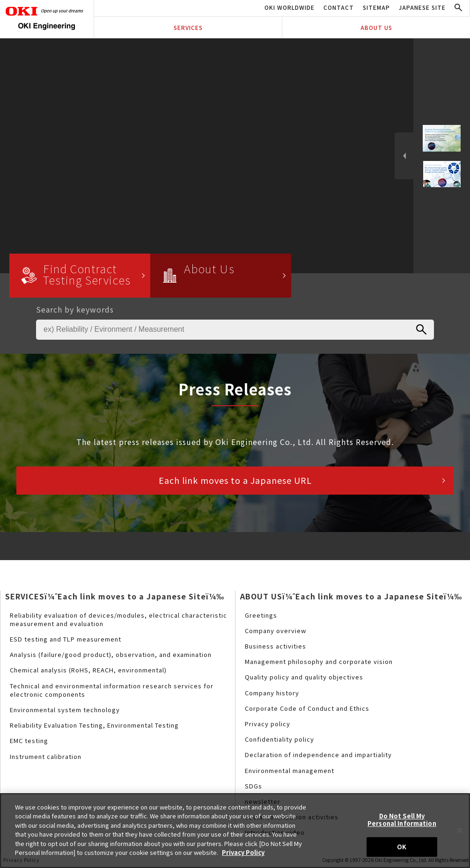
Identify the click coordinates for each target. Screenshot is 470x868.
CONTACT (339, 7)
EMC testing (29, 740)
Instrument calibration (46, 756)
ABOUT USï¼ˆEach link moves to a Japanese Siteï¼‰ (351, 596)
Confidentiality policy (279, 739)
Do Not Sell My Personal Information (402, 820)
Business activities (275, 646)
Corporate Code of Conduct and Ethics (307, 708)
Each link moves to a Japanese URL (235, 480)
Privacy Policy (243, 852)
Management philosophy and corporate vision (319, 661)
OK (402, 847)
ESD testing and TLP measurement (66, 639)
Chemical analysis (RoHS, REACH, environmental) (88, 670)
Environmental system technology (65, 710)
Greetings (261, 615)
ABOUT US (376, 27)
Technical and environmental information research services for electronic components (112, 690)
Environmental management (290, 770)
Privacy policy (268, 724)
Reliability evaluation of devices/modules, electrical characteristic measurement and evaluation (118, 619)
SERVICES (188, 27)
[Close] (460, 830)
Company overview (275, 631)
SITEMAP (376, 7)
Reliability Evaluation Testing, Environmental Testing (94, 725)
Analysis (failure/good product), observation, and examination (111, 654)
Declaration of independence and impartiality (318, 755)
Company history (272, 693)
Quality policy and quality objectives (304, 677)
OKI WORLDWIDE (290, 7)
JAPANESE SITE (422, 7)
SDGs (253, 786)
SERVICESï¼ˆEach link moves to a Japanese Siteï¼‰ (115, 596)
